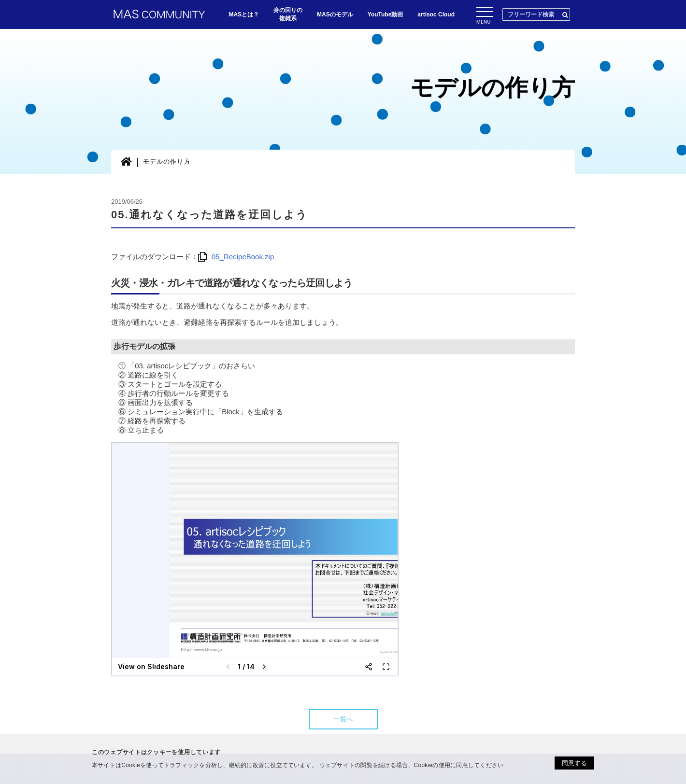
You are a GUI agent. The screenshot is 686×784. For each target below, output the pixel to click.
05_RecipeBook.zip (236, 257)
